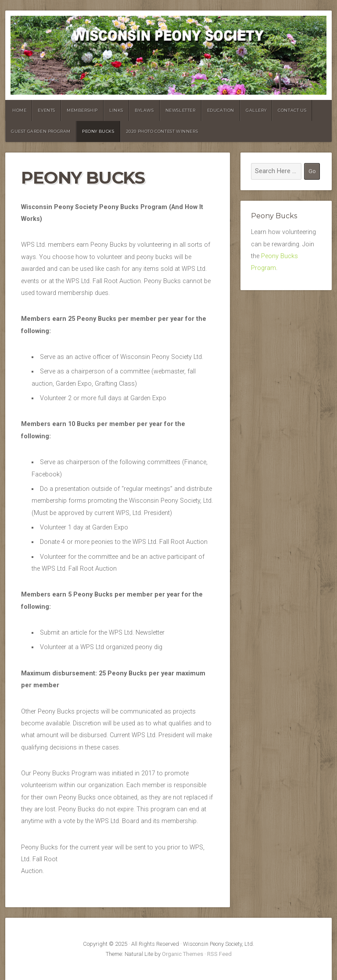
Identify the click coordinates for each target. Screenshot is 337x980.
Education (221, 110)
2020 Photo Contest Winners (162, 131)
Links (116, 110)
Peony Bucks (98, 131)
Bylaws (144, 110)
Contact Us (292, 110)
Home (19, 110)
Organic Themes (183, 954)
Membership (82, 110)
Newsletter (181, 110)
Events (47, 110)
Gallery (256, 110)
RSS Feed (219, 954)
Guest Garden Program (41, 131)
